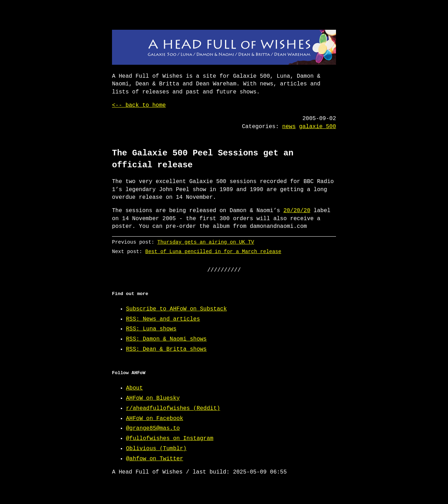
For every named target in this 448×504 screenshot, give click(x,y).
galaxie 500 (317, 127)
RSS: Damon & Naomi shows (166, 339)
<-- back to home (139, 105)
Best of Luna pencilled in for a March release (213, 251)
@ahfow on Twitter (155, 459)
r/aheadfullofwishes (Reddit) (173, 408)
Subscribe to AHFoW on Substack (176, 309)
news (289, 127)
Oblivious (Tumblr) (156, 449)
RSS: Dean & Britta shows (166, 349)
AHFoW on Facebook (155, 419)
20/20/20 (297, 211)
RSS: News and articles (163, 319)
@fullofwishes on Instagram (170, 439)
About (134, 388)
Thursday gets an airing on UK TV (206, 242)
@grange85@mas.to (153, 428)
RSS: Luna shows (151, 329)
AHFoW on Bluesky (153, 398)
